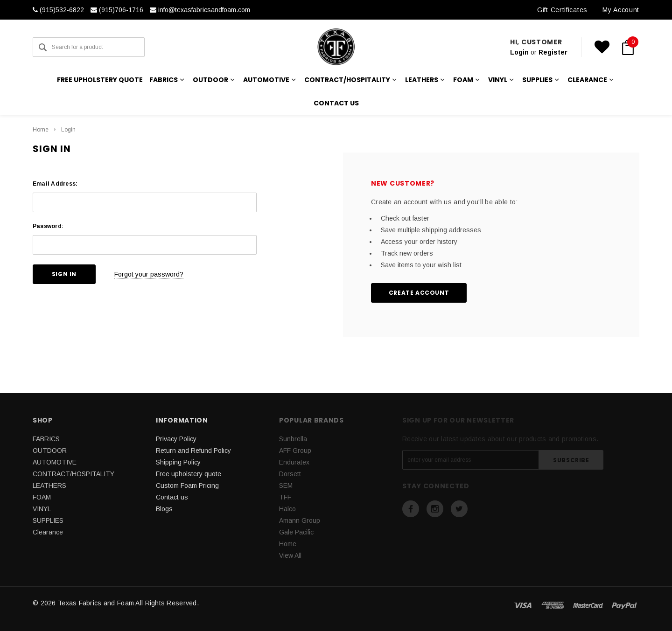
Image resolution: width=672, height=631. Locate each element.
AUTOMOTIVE (55, 462)
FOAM (42, 497)
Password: (48, 226)
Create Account (419, 293)
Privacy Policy (176, 439)
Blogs (164, 509)
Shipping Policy (178, 462)
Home (41, 130)
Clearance (48, 532)
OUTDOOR (50, 451)
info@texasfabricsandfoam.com (200, 10)
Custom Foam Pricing (187, 485)
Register (553, 52)
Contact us (336, 103)
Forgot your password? (149, 274)
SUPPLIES (48, 520)
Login (519, 52)
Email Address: (55, 184)
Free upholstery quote (100, 80)
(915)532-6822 (58, 10)
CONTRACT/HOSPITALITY (73, 474)
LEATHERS (49, 485)
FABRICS (46, 439)
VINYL (42, 509)
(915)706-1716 (117, 10)
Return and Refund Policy (193, 451)
